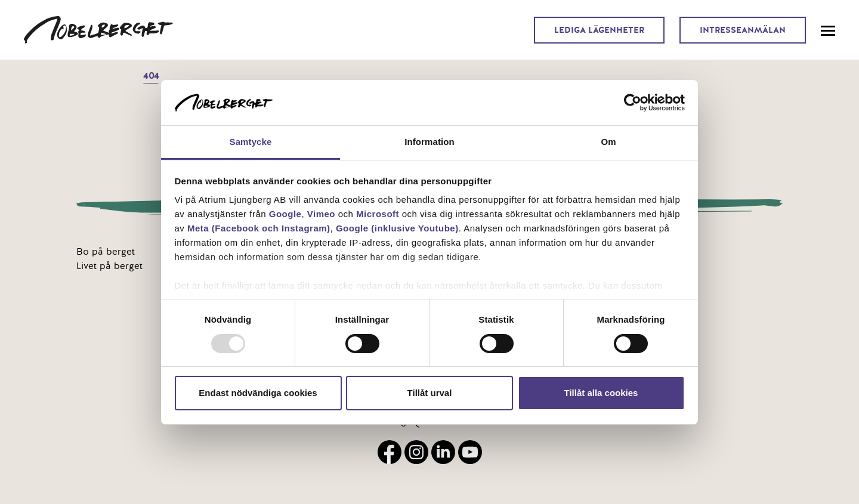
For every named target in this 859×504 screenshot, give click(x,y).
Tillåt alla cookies (601, 393)
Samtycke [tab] (251, 142)
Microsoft (378, 214)
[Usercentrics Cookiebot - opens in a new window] (633, 103)
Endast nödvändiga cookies (258, 393)
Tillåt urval (430, 393)
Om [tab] (608, 142)
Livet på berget (109, 266)
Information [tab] (429, 142)
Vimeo (321, 214)
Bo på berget (106, 252)
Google (285, 214)
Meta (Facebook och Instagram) (259, 228)
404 (151, 76)
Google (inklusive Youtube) (397, 228)
